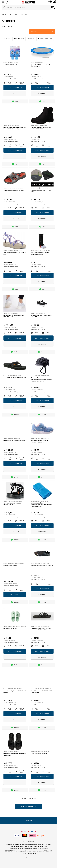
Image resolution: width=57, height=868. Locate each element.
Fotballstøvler (19, 39)
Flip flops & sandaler (45, 39)
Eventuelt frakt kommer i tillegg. (11, 79)
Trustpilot (29, 821)
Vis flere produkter (28, 806)
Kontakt (29, 858)
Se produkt (15, 94)
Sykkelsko (7, 39)
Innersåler (31, 39)
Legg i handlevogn (15, 88)
